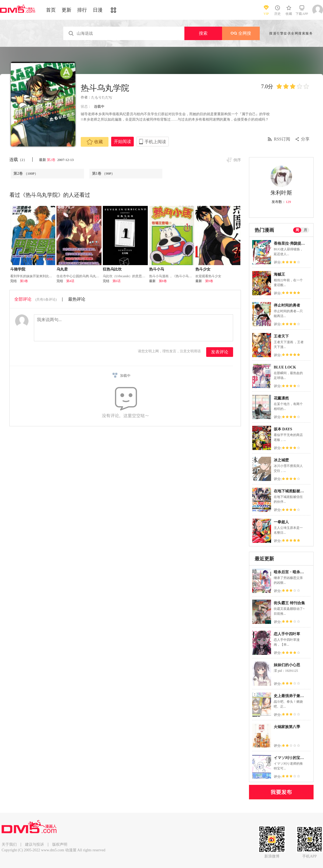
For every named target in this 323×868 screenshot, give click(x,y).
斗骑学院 (18, 269)
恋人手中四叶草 (287, 634)
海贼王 (279, 274)
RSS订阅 (282, 139)
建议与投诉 (34, 844)
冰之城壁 (281, 460)
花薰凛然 (281, 398)
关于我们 (9, 844)
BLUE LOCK (285, 367)
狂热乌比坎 (112, 269)
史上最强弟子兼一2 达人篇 (296, 696)
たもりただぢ (102, 97)
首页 (51, 10)
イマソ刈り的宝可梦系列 (294, 758)
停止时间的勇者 (287, 305)
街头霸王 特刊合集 (289, 603)
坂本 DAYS (283, 429)
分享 (305, 139)
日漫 (98, 10)
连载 (18, 159)
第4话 (70, 281)
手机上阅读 (155, 142)
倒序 (237, 160)
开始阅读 (122, 141)
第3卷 (24, 281)
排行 (82, 10)
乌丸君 (62, 269)
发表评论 (220, 352)
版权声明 (60, 844)
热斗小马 (157, 269)
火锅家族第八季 (287, 727)
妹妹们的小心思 (287, 665)
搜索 (203, 33)
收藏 (95, 142)
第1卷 (103, 173)
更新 (66, 10)
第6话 (117, 281)
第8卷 (163, 281)
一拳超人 (281, 522)
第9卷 (209, 281)
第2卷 (52, 160)
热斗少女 (203, 269)
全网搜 (241, 33)
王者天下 (281, 336)
